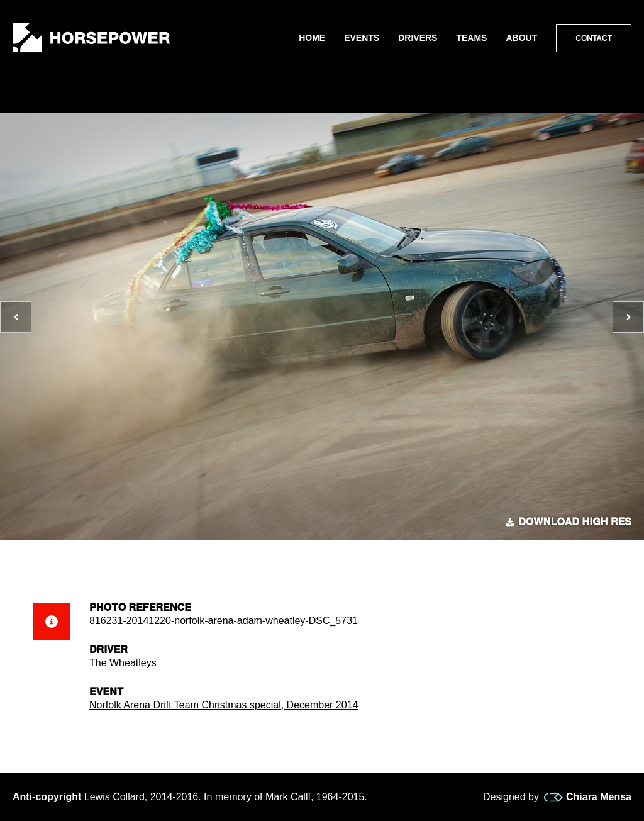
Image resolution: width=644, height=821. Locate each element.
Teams (471, 38)
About (521, 38)
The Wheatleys (123, 663)
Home (312, 38)
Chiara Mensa (588, 797)
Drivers (418, 38)
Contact (594, 38)
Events (362, 38)
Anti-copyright (47, 797)
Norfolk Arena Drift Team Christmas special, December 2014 (224, 705)
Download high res (569, 522)
